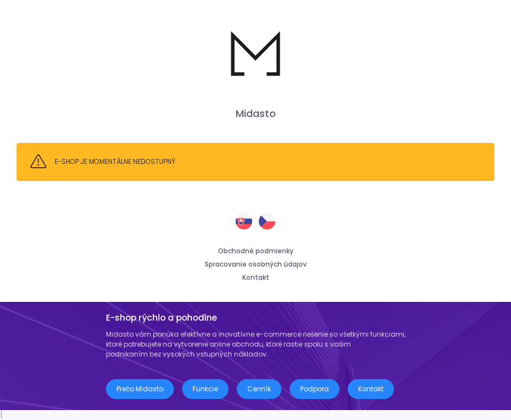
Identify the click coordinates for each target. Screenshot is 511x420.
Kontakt (256, 277)
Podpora (315, 389)
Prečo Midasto (140, 389)
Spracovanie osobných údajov (256, 264)
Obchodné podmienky (256, 251)
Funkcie (205, 389)
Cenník (259, 389)
